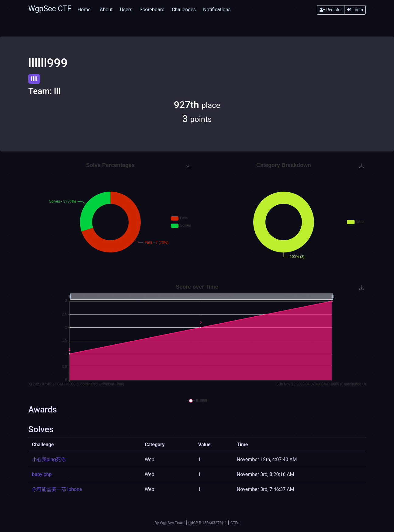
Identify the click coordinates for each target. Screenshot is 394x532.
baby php (42, 474)
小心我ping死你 (49, 459)
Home (84, 10)
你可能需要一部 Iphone (57, 489)
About (106, 10)
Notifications (217, 10)
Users (126, 10)
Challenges (184, 10)
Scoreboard (152, 10)
